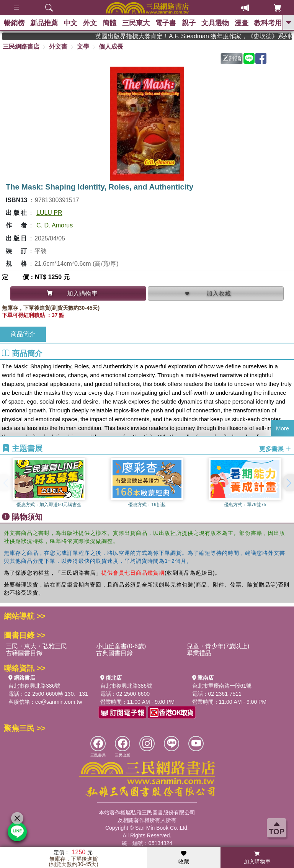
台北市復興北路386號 (34, 686)
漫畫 (242, 23)
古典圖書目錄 (114, 653)
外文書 (58, 47)
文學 (83, 47)
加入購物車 (257, 858)
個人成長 (111, 47)
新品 (44, 23)
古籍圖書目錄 (24, 653)
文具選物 (215, 23)
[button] (288, 483)
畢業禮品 (199, 653)
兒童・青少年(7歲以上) (218, 646)
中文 (70, 23)
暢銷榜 (14, 23)
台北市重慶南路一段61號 (222, 686)
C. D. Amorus (55, 225)
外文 (90, 23)
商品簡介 (23, 334)
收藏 (184, 858)
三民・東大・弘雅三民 (36, 646)
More (283, 428)
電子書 (166, 23)
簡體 (109, 23)
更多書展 (275, 449)
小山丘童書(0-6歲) (121, 646)
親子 (189, 23)
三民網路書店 (21, 47)
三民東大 (136, 23)
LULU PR (49, 213)
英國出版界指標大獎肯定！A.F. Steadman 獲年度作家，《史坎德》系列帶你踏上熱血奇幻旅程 (200, 36)
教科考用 (268, 23)
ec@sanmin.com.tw (59, 702)
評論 (232, 58)
